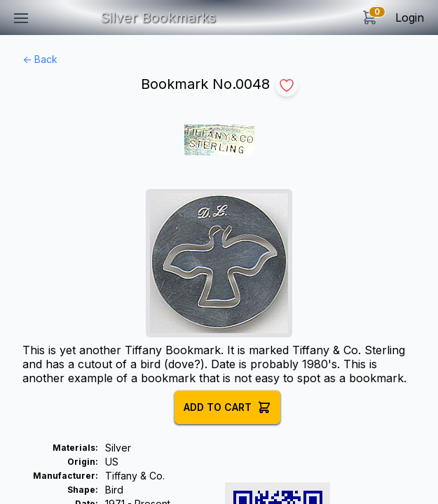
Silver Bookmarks (158, 17)
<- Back (40, 59)
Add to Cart (227, 407)
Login (410, 17)
